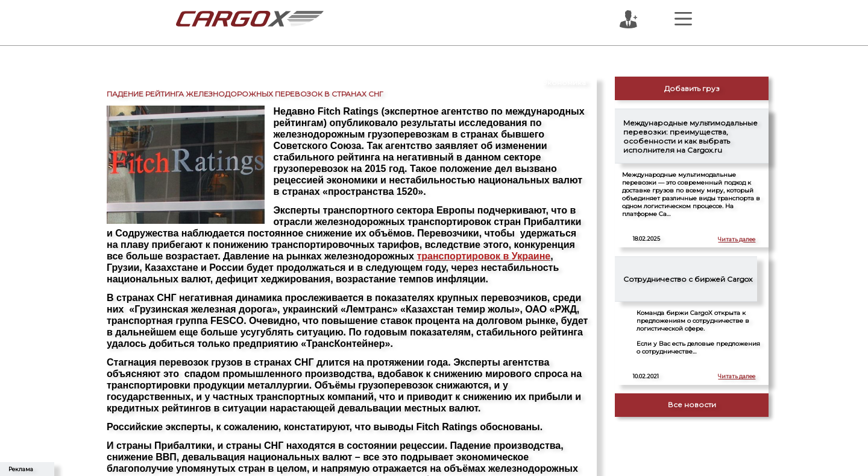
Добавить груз (692, 88)
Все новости (692, 405)
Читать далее (737, 239)
